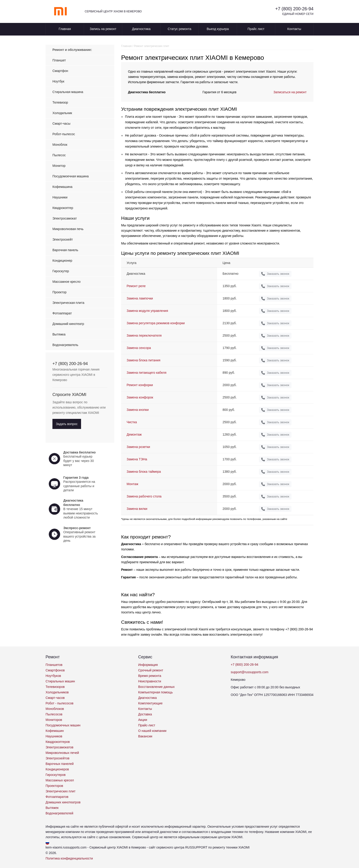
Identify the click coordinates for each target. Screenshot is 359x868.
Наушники (60, 197)
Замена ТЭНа (137, 459)
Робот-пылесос (64, 134)
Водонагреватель (65, 345)
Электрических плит (61, 791)
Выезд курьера (218, 29)
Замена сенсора (139, 348)
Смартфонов (55, 670)
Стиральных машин (60, 681)
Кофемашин (55, 731)
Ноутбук (58, 81)
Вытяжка (59, 334)
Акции (143, 720)
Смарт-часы (61, 124)
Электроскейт (63, 239)
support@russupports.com (250, 672)
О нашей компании (152, 731)
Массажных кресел (60, 780)
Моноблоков (55, 709)
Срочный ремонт (151, 670)
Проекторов (54, 786)
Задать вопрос (67, 424)
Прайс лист (256, 29)
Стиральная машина (68, 92)
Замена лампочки (140, 298)
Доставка (145, 714)
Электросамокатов (59, 747)
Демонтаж (134, 434)
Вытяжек (52, 808)
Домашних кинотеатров (63, 802)
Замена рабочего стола (144, 496)
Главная (65, 29)
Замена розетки (138, 447)
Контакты (294, 29)
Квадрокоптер (63, 208)
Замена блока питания (143, 360)
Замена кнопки (138, 410)
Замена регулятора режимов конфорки (156, 323)
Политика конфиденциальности (69, 858)
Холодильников (57, 692)
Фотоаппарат (62, 313)
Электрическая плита (68, 303)
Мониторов (54, 720)
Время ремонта (150, 676)
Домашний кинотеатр (68, 324)
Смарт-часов (55, 698)
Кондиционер (62, 261)
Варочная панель (65, 250)
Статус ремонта (180, 29)
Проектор (60, 292)
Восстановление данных (156, 687)
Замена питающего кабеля (147, 373)
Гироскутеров (56, 775)
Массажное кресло (67, 282)
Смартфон (60, 71)
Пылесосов (54, 714)
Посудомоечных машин (63, 725)
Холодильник (62, 113)
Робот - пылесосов (60, 703)
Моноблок (60, 145)
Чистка (132, 422)
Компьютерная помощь (155, 692)
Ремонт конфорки (140, 385)
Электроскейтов (57, 758)
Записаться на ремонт (290, 92)
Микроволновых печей (62, 753)
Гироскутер (61, 271)
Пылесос (59, 155)
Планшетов (54, 665)
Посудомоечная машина (71, 176)
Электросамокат (65, 218)
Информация (148, 665)
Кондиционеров (57, 769)
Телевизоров (55, 687)
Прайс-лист (147, 725)
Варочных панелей (60, 764)
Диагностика (141, 29)
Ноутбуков (53, 676)
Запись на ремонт (103, 29)
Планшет (59, 60)
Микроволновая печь (68, 229)
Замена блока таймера (144, 472)
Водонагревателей (59, 813)
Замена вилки (137, 509)
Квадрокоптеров (58, 742)
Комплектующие (150, 703)
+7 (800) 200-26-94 (294, 9)
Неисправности (150, 681)
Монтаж (132, 484)
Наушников (54, 736)
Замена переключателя (144, 335)
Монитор (59, 166)
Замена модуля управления (147, 311)
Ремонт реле (136, 286)
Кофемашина (62, 187)
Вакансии (145, 736)
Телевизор (60, 102)
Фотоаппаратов (57, 797)
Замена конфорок (140, 397)
